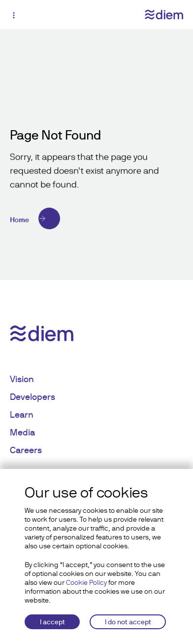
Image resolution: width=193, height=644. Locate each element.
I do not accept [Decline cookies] (128, 622)
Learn (22, 414)
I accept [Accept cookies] (52, 622)
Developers (32, 397)
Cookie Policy (86, 582)
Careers (26, 450)
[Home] (96, 218)
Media (22, 432)
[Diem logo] (164, 15)
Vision (22, 379)
